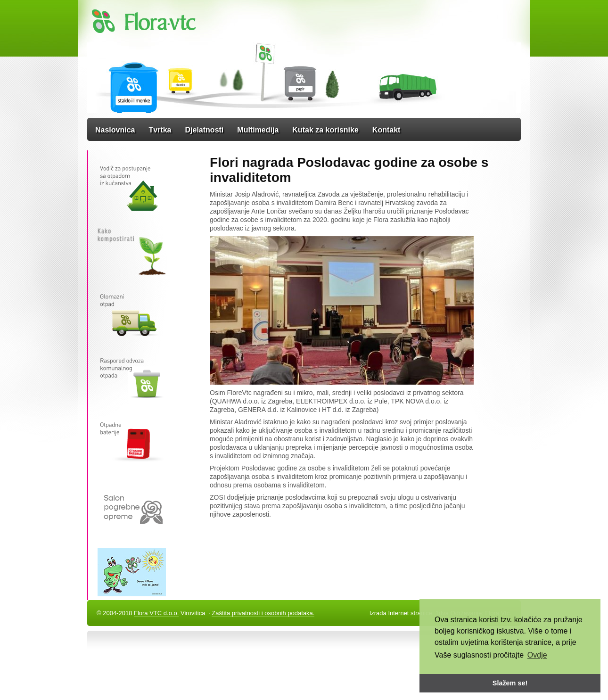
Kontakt (386, 130)
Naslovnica (115, 130)
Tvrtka (160, 130)
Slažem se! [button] (510, 683)
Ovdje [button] (537, 655)
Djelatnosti (205, 130)
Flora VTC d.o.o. (156, 613)
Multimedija (258, 130)
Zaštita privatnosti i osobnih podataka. (263, 613)
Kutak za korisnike (325, 130)
